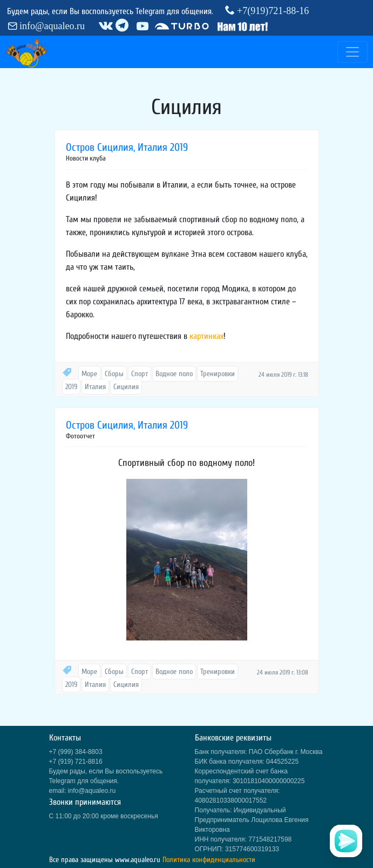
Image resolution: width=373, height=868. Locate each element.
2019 (71, 387)
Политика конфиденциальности (209, 860)
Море (89, 374)
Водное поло (174, 374)
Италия (95, 387)
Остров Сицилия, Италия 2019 (127, 147)
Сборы (114, 374)
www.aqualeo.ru (138, 860)
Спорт (140, 374)
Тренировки (218, 374)
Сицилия (126, 387)
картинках (206, 336)
